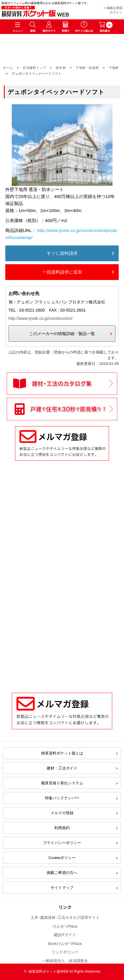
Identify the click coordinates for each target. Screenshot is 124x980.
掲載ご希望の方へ (62, 873)
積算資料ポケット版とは (62, 753)
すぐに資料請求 (62, 253)
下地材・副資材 (87, 68)
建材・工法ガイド (62, 768)
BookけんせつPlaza (65, 944)
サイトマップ (62, 888)
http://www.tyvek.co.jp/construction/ (41, 318)
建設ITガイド (65, 935)
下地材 (114, 68)
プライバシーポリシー (62, 843)
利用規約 (62, 828)
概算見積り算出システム (62, 783)
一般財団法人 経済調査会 (65, 961)
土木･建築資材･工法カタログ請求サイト (65, 917)
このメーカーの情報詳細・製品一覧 (62, 334)
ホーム (8, 68)
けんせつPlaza (65, 926)
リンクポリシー (65, 952)
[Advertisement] (62, 616)
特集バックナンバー (62, 798)
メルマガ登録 (62, 813)
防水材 (61, 68)
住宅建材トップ (34, 68)
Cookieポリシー (62, 858)
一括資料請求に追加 (62, 272)
